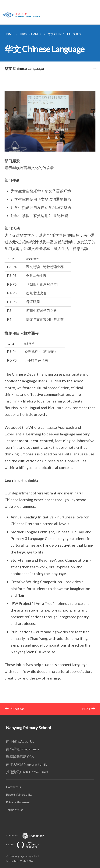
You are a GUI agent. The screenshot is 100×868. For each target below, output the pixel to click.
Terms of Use (15, 810)
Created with (28, 835)
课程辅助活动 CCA (20, 757)
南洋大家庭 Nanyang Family (27, 764)
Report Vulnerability (19, 794)
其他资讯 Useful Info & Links (27, 772)
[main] (50, 370)
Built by (26, 844)
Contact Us (13, 787)
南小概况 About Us (20, 741)
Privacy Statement (18, 802)
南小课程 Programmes (23, 749)
